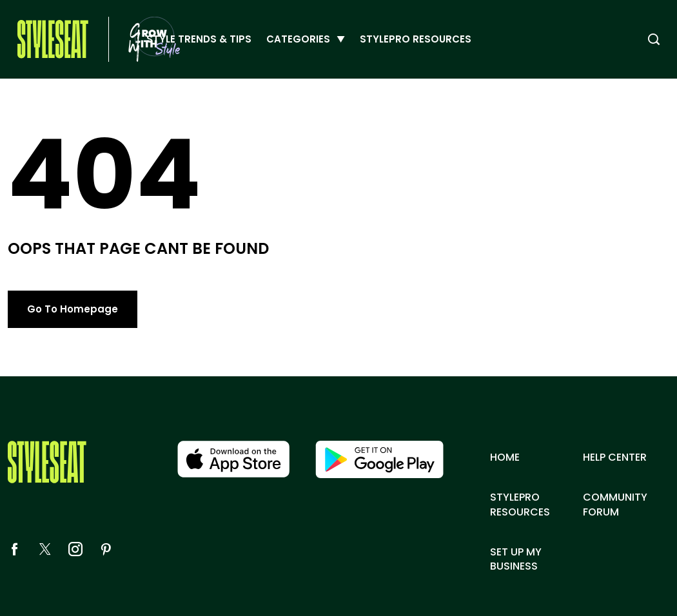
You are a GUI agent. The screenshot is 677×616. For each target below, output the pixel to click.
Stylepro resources (520, 505)
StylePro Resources (416, 39)
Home (505, 457)
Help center (615, 457)
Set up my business (516, 559)
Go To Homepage (73, 309)
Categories (298, 39)
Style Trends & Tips (199, 39)
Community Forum (615, 505)
